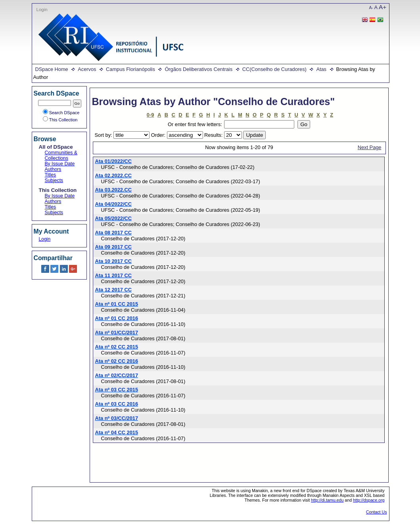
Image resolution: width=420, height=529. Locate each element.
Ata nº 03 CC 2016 (117, 404)
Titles (51, 175)
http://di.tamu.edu (327, 500)
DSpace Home (52, 69)
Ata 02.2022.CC (113, 175)
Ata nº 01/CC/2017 (117, 333)
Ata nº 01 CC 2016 (117, 318)
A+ (383, 7)
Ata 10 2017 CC (113, 261)
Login (42, 10)
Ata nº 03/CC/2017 (117, 418)
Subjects (54, 180)
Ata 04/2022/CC (113, 204)
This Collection (60, 120)
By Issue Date (60, 164)
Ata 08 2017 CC (113, 233)
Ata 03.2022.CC (113, 190)
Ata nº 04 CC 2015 (117, 432)
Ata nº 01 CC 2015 (117, 304)
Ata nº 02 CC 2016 (117, 361)
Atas (321, 69)
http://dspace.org (369, 500)
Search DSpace (61, 113)
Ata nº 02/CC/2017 (117, 375)
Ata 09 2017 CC (113, 247)
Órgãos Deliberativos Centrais (198, 69)
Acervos (87, 69)
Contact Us (377, 512)
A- (371, 8)
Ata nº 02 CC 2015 (117, 347)
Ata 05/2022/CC (113, 218)
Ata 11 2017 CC (113, 275)
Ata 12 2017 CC (113, 290)
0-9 (151, 115)
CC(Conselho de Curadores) (274, 69)
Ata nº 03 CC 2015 (117, 390)
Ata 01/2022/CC (113, 161)
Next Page (370, 147)
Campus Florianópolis (130, 69)
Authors (53, 169)
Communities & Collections (61, 155)
